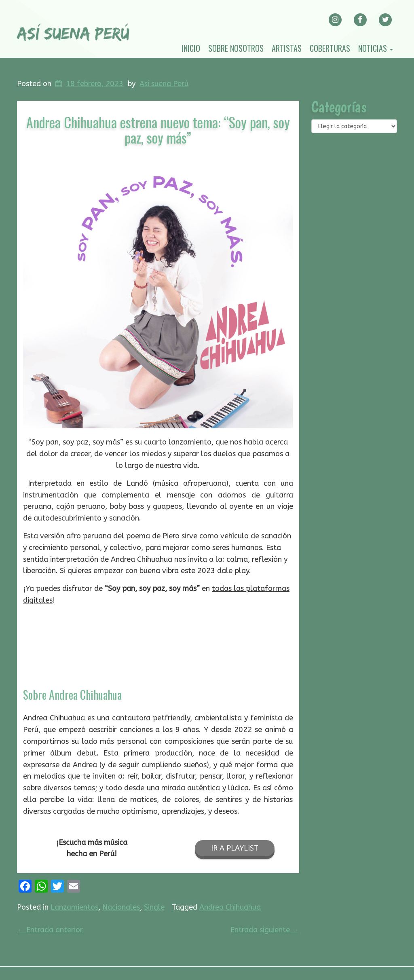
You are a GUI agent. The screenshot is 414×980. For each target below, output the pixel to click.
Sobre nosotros (236, 48)
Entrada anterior (50, 930)
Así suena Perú (164, 84)
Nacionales (121, 907)
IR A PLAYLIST (235, 848)
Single (154, 907)
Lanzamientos (74, 907)
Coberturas (330, 48)
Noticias (376, 48)
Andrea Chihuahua (230, 907)
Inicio (191, 48)
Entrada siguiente (265, 930)
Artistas (287, 48)
